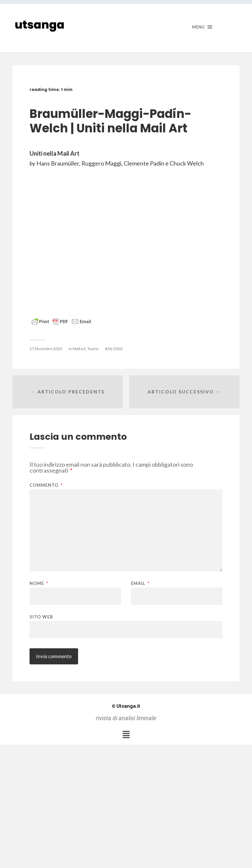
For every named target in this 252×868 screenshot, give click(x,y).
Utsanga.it (126, 706)
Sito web (41, 617)
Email (140, 583)
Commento (46, 485)
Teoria (93, 349)
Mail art (79, 349)
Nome (39, 583)
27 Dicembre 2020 (46, 349)
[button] (126, 734)
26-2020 (115, 349)
